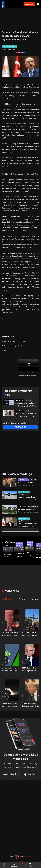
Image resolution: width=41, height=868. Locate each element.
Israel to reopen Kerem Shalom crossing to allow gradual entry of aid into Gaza (28, 499)
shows (30, 865)
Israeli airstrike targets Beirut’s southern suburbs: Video (30, 555)
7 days (22, 599)
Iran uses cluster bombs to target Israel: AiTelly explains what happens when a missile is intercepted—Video (9, 556)
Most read (12, 591)
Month (35, 599)
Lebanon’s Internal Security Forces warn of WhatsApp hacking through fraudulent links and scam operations (10, 670)
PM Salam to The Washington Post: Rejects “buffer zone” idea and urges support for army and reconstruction (31, 670)
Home (4, 865)
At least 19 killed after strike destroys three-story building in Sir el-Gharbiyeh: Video (20, 555)
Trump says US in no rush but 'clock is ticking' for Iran (26, 415)
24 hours (8, 599)
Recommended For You (19, 393)
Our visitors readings (17, 474)
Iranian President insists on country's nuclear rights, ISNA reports (28, 525)
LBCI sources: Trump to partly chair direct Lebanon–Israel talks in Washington (10, 635)
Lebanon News (23, 480)
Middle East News (24, 492)
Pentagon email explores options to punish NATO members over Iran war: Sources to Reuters (25, 405)
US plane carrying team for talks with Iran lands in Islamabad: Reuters (28, 511)
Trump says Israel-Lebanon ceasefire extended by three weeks (28, 484)
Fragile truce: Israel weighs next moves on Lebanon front (9, 705)
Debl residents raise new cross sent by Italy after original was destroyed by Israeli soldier (30, 635)
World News (20, 400)
